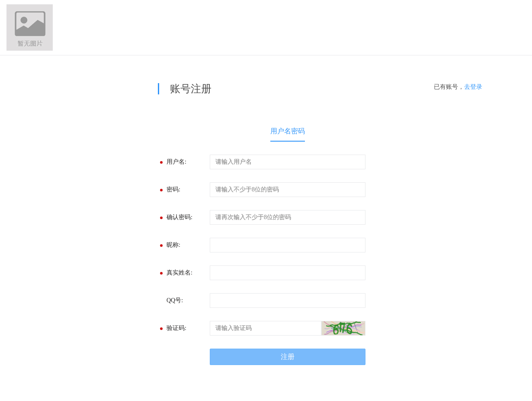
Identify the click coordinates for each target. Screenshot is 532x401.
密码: (173, 189)
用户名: (176, 162)
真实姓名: (179, 273)
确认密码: (179, 217)
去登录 (473, 87)
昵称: (173, 245)
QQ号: (175, 300)
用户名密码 (288, 131)
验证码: (176, 328)
